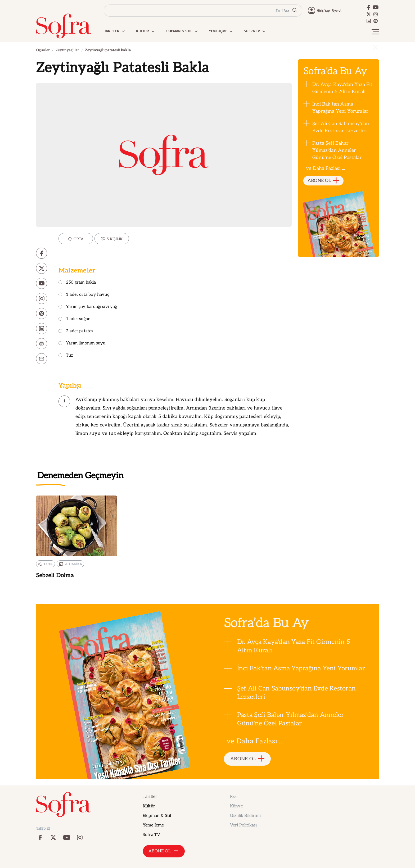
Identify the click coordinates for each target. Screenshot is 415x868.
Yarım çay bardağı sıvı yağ (88, 307)
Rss (233, 797)
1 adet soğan (75, 319)
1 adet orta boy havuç (84, 295)
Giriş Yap (323, 11)
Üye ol (337, 11)
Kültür (149, 806)
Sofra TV (151, 835)
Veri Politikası (243, 825)
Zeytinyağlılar (67, 50)
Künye (236, 806)
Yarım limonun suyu (82, 344)
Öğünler (43, 50)
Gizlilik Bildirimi (245, 816)
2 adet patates (76, 331)
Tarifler (150, 797)
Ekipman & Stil (157, 816)
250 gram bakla (77, 283)
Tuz (66, 356)
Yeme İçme (153, 825)
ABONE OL (324, 181)
